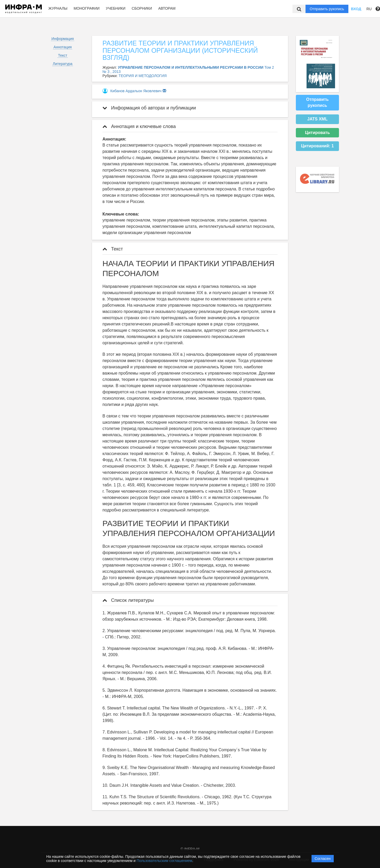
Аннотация (63, 47)
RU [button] (369, 9)
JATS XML (318, 119)
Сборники (142, 8)
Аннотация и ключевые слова (139, 126)
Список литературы (128, 600)
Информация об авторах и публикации (149, 108)
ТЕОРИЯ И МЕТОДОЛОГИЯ (143, 76)
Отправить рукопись (327, 9)
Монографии (87, 8)
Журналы (58, 8)
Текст (63, 55)
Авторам (167, 8)
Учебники (116, 8)
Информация (63, 39)
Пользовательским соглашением (165, 861)
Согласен (323, 859)
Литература (63, 64)
